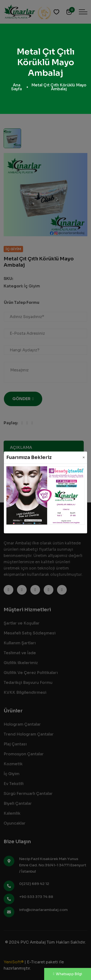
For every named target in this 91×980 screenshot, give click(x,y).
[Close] (84, 458)
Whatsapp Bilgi (68, 974)
